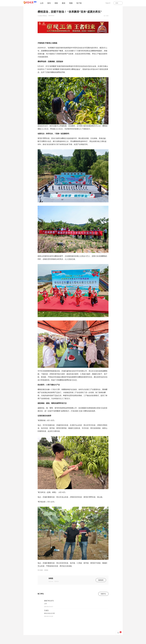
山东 (42, 3)
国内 (49, 3)
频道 (64, 3)
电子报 (79, 3)
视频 (71, 3)
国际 (56, 3)
